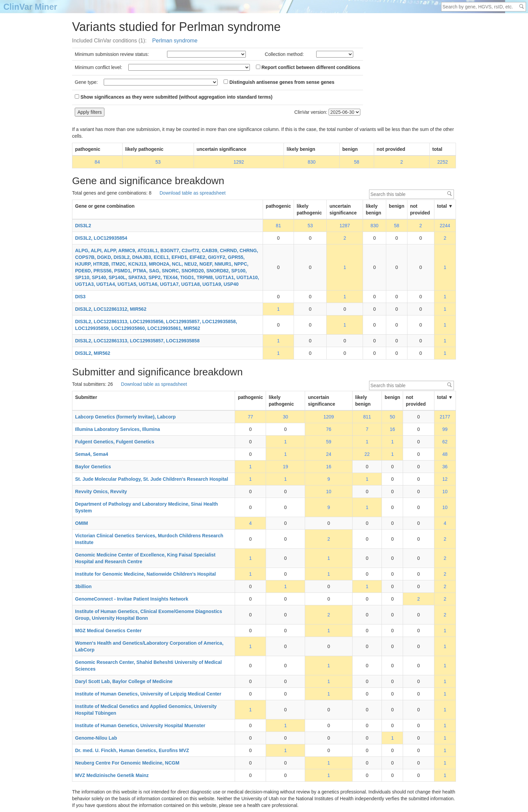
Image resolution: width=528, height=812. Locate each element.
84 (97, 162)
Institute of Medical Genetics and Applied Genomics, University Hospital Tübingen (146, 710)
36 (445, 467)
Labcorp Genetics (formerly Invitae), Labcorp (125, 417)
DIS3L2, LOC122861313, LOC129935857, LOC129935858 (137, 341)
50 (393, 417)
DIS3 (80, 297)
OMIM (81, 523)
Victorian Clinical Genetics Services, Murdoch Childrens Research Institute (149, 539)
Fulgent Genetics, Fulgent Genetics (115, 442)
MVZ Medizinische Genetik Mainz (112, 775)
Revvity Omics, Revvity (101, 492)
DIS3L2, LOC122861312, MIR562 (111, 309)
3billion (83, 586)
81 (278, 226)
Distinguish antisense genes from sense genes (279, 82)
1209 (329, 417)
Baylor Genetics (93, 467)
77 (251, 417)
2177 (445, 417)
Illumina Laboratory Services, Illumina (118, 429)
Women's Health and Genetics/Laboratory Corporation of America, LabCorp (149, 646)
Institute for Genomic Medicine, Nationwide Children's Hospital (145, 574)
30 (286, 417)
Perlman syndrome (175, 41)
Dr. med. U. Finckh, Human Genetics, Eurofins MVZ (132, 750)
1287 (345, 226)
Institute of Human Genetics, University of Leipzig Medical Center (148, 694)
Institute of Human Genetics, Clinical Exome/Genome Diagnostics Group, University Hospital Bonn (148, 615)
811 (367, 417)
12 (445, 479)
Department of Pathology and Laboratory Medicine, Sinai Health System (146, 507)
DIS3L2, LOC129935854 (101, 238)
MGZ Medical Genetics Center (108, 631)
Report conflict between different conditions (308, 67)
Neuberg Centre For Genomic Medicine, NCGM (127, 763)
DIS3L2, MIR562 (93, 353)
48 (445, 454)
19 (286, 467)
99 (445, 429)
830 (312, 162)
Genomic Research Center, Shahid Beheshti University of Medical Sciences (148, 666)
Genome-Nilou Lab (96, 738)
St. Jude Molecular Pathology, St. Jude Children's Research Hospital (152, 479)
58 (357, 162)
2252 (443, 162)
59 (329, 442)
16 (393, 429)
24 (329, 454)
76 (329, 429)
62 (445, 442)
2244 (445, 226)
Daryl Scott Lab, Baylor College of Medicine (124, 681)
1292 (239, 162)
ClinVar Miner (30, 7)
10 (329, 492)
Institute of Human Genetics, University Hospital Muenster (140, 725)
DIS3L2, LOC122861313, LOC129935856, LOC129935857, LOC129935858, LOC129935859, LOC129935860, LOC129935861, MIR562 (156, 325)
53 (158, 162)
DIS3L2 (83, 226)
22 (367, 454)
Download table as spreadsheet (193, 193)
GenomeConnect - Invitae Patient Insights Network (132, 599)
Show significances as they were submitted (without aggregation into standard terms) (174, 97)
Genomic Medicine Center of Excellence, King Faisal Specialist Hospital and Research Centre (145, 558)
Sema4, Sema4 (92, 454)
